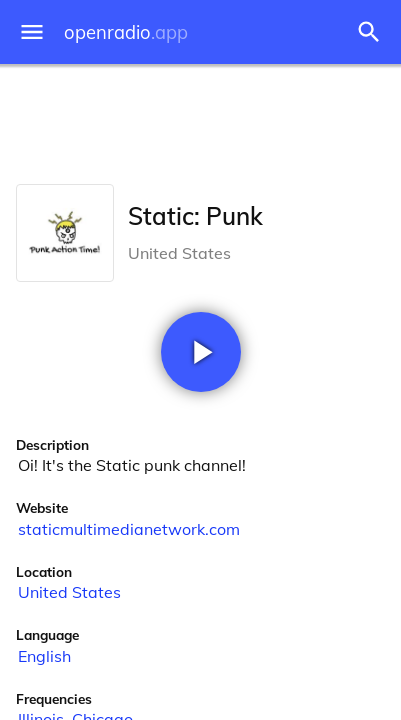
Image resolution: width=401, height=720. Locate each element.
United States (69, 592)
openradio (126, 32)
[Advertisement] (200, 120)
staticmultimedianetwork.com (129, 529)
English (44, 656)
